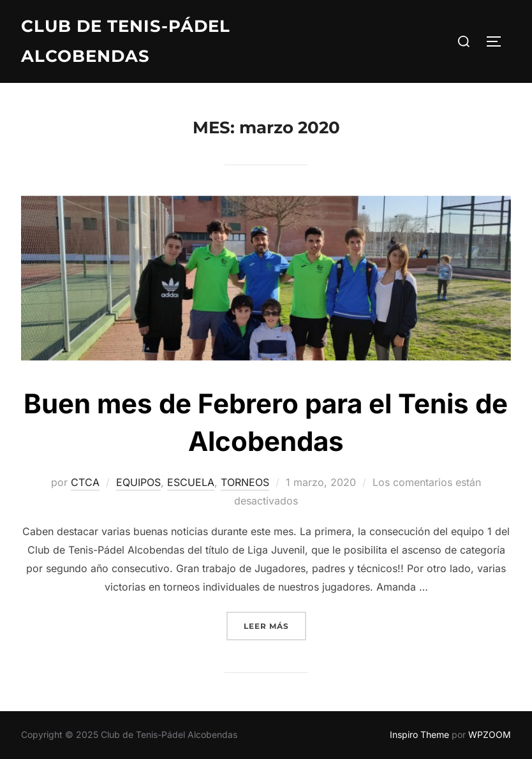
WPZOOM (490, 734)
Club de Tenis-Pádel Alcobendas (126, 41)
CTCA (85, 482)
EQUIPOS (138, 482)
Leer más (275, 625)
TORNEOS (245, 482)
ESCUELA (191, 482)
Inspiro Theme (419, 734)
